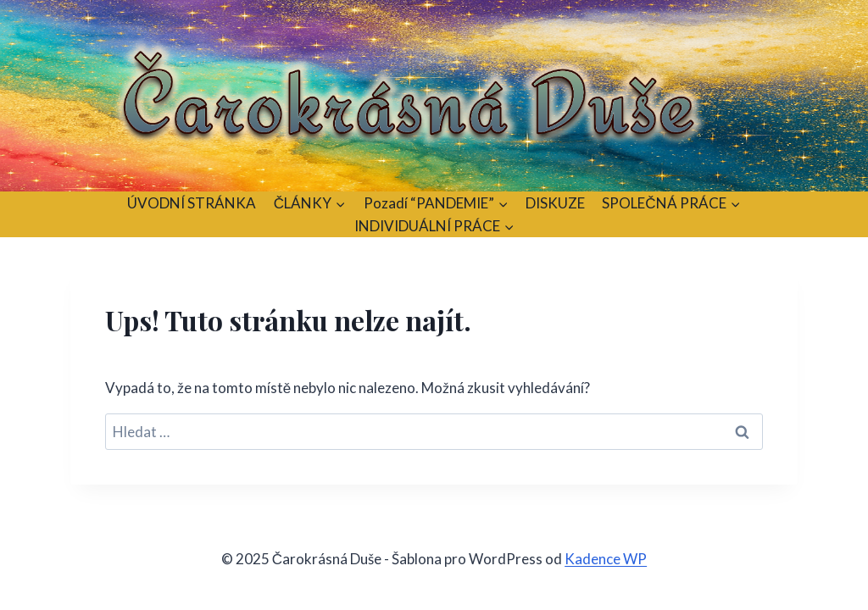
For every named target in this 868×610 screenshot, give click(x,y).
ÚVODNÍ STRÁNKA (192, 203)
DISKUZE (555, 203)
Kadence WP (606, 559)
